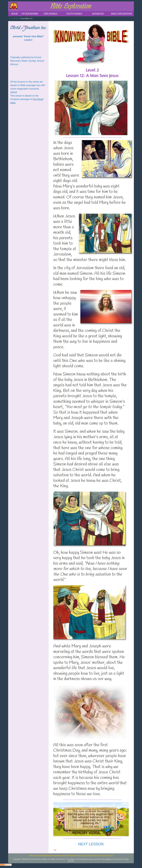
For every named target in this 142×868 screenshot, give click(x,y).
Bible (17, 18)
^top (55, 850)
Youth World (40, 856)
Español (91, 856)
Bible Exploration (72, 856)
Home (12, 18)
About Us (99, 856)
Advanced (60, 856)
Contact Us (108, 856)
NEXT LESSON (91, 844)
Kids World (50, 856)
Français (83, 856)
